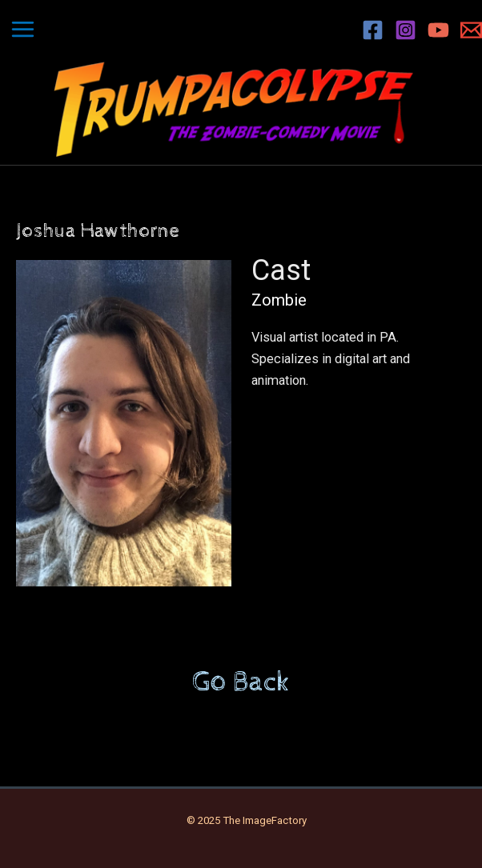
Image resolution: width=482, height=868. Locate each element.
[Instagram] (406, 30)
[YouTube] (438, 30)
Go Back (241, 682)
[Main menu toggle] (23, 30)
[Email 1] (471, 30)
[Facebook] (373, 30)
